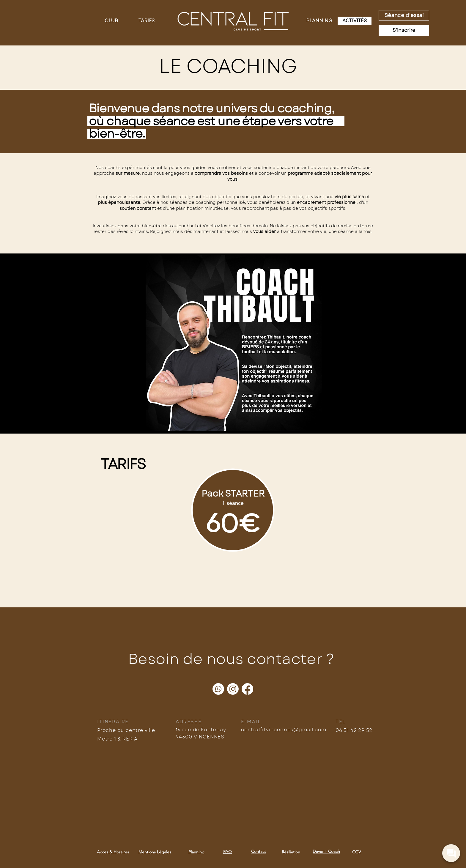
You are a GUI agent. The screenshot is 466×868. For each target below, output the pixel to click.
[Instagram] (233, 689)
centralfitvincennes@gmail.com (284, 730)
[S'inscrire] (404, 30)
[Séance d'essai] (404, 15)
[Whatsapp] (218, 689)
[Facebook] (247, 689)
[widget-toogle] (451, 853)
